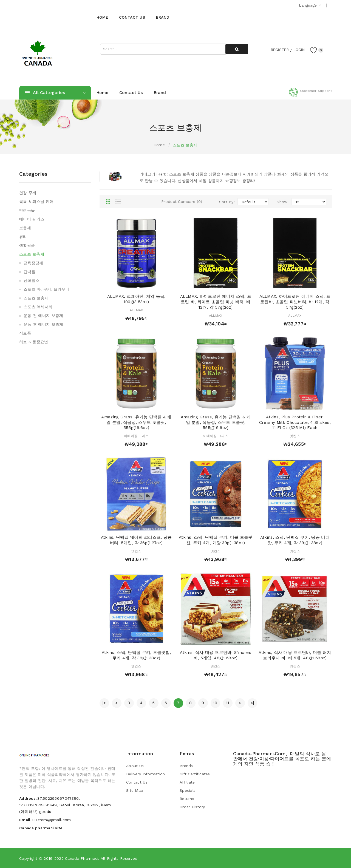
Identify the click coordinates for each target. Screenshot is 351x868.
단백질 (29, 272)
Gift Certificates (195, 774)
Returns (187, 799)
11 (228, 703)
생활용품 (27, 245)
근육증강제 (33, 263)
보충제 (25, 228)
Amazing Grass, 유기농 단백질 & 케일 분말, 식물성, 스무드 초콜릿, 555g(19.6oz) (136, 422)
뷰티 (23, 237)
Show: (283, 202)
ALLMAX (136, 310)
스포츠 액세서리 (38, 307)
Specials (188, 790)
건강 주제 (28, 193)
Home (159, 145)
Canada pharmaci (82, 858)
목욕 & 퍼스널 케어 (36, 202)
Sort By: (227, 202)
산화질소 (31, 280)
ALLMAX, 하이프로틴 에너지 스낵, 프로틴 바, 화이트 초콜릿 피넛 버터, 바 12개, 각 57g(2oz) (216, 302)
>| (252, 703)
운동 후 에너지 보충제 (43, 324)
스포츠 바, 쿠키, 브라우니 (46, 289)
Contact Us (137, 782)
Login (298, 50)
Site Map (135, 790)
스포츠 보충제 (185, 145)
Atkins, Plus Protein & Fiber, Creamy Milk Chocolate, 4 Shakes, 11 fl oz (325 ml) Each (295, 422)
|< (104, 703)
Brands (186, 766)
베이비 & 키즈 (32, 219)
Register (277, 50)
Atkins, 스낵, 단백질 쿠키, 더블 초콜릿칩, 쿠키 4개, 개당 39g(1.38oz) (216, 540)
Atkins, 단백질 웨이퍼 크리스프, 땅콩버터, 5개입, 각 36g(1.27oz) (136, 540)
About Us (135, 766)
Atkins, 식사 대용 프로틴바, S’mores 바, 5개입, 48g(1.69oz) (216, 655)
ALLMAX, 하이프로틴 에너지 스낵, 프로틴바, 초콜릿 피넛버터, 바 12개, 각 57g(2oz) (295, 302)
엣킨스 (295, 436)
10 (215, 703)
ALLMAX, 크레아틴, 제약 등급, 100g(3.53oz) (136, 299)
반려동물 (27, 210)
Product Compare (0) (182, 202)
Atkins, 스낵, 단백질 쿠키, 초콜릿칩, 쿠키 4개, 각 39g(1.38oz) (136, 655)
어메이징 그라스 (136, 436)
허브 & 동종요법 (34, 342)
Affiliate (187, 782)
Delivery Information (146, 774)
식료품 (25, 333)
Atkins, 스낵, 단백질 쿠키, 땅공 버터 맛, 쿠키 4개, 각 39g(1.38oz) (295, 540)
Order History (192, 807)
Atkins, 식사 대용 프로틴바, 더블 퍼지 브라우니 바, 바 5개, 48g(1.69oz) (295, 655)
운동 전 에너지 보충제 (43, 316)
